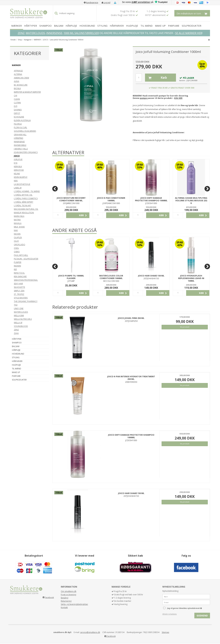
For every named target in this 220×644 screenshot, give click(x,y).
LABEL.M (18, 188)
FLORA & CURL (20, 127)
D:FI (16, 106)
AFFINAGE (18, 71)
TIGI (16, 305)
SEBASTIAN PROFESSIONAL (26, 280)
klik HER (178, 98)
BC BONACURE (21, 85)
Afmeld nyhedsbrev (170, 614)
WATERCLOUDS (35, 33)
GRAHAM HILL (20, 135)
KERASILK (18, 167)
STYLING (102, 26)
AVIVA (17, 81)
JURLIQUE (18, 159)
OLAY (16, 241)
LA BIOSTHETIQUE (22, 184)
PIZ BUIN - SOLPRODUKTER (26, 259)
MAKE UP (160, 26)
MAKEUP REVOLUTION (24, 213)
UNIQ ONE (19, 308)
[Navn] (186, 596)
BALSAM (59, 26)
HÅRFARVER (117, 26)
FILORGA (18, 124)
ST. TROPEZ (19, 294)
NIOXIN (17, 234)
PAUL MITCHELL (21, 255)
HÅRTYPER (31, 26)
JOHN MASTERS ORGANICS (26, 152)
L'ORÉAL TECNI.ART (22, 206)
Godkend (202, 616)
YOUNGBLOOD (21, 326)
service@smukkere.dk (90, 632)
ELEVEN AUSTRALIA (22, 120)
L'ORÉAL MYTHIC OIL (23, 195)
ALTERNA (18, 74)
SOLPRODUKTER (192, 26)
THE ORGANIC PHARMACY (26, 301)
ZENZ (21, 33)
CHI (15, 96)
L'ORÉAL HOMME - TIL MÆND (27, 191)
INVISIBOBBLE (20, 145)
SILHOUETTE (19, 287)
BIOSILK (17, 88)
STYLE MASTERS (21, 298)
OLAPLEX (18, 237)
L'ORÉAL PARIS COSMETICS (26, 198)
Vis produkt (185, 327)
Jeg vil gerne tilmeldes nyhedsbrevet (189, 608)
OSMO (17, 252)
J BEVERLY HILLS (21, 149)
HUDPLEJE (132, 26)
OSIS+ (16, 248)
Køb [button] (156, 78)
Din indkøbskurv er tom (193, 13)
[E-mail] (186, 602)
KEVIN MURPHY (21, 177)
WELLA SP (18, 323)
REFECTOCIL (19, 273)
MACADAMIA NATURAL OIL (26, 209)
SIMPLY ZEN (19, 291)
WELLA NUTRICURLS (23, 319)
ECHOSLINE (19, 117)
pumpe (143, 98)
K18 (16, 163)
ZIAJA (16, 333)
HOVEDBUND (87, 26)
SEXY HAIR (18, 284)
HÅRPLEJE (71, 26)
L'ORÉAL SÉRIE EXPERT (24, 202)
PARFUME (174, 26)
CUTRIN (17, 103)
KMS (16, 181)
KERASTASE (19, 170)
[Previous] (55, 189)
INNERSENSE (54, 33)
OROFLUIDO (20, 245)
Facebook (49, 597)
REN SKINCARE (20, 277)
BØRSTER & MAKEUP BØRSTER (27, 92)
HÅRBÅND (19, 138)
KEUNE (17, 174)
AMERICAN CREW (21, 78)
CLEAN (17, 99)
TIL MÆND (147, 26)
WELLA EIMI (19, 316)
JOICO (17, 156)
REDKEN (17, 266)
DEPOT (17, 113)
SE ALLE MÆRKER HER (189, 33)
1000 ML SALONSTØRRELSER (81, 33)
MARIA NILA (19, 216)
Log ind (107, 2)
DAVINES (18, 110)
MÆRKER (17, 26)
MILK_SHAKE (19, 227)
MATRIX (17, 220)
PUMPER (18, 262)
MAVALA (18, 223)
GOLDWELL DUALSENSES (25, 131)
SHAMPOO (45, 26)
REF (15, 269)
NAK (16, 230)
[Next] (207, 189)
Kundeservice (92, 2)
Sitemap (165, 632)
